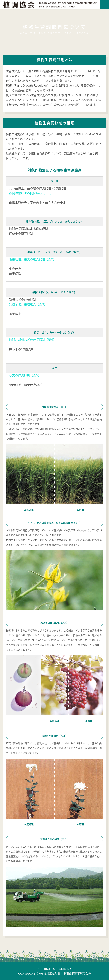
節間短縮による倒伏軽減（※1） (31, 193)
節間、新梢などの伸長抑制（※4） (32, 340)
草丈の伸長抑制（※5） (25, 375)
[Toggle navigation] (104, 5)
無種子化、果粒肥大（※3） (28, 304)
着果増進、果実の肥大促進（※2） (32, 259)
